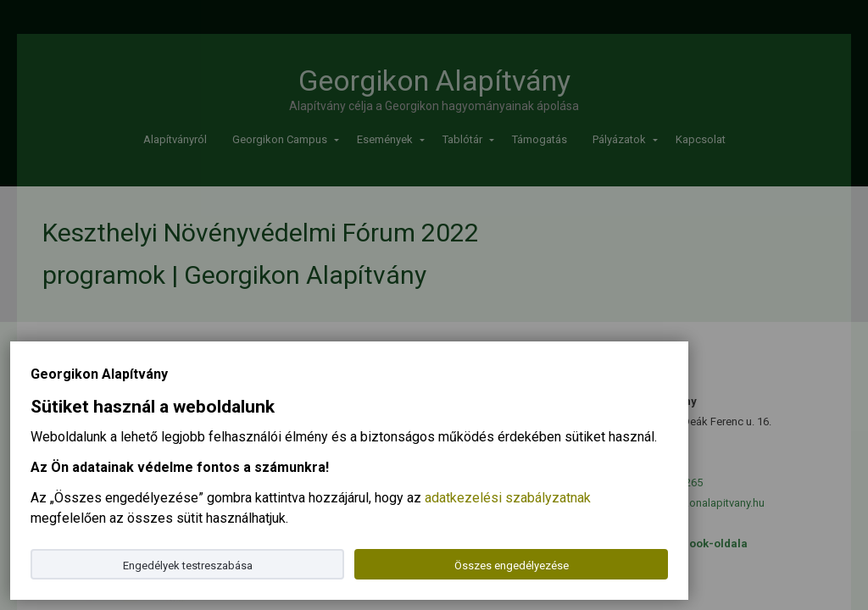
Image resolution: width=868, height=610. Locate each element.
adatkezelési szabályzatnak (508, 498)
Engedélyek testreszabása (188, 566)
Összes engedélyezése (512, 566)
